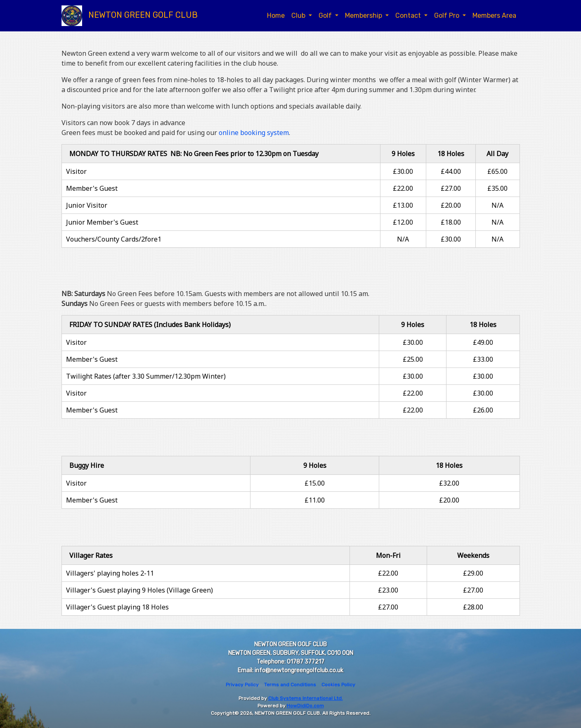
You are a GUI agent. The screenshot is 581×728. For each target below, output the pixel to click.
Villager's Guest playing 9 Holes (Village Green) (139, 590)
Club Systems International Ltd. (306, 698)
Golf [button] (326, 15)
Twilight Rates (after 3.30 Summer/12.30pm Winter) (146, 376)
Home (276, 15)
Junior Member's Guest (102, 222)
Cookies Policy (338, 685)
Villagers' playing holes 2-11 (110, 573)
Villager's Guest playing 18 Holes (117, 607)
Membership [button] (364, 15)
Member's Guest (92, 188)
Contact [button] (409, 15)
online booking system (254, 133)
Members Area (494, 15)
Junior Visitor (87, 205)
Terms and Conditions (290, 685)
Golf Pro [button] (448, 15)
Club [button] (299, 15)
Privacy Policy (242, 685)
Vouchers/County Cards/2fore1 (114, 239)
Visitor (76, 171)
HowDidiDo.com (305, 706)
